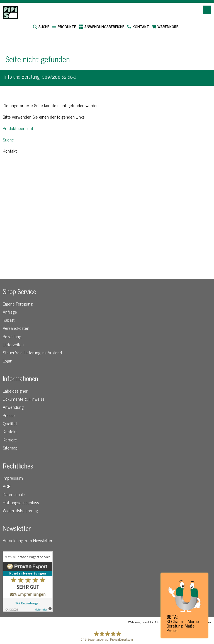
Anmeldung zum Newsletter (28, 540)
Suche (8, 140)
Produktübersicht (18, 128)
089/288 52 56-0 (59, 77)
